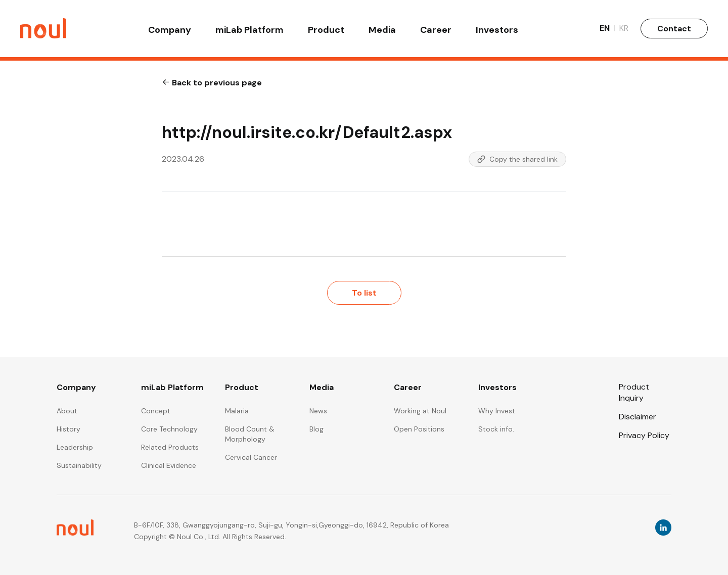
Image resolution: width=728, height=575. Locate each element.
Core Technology (169, 429)
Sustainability (79, 465)
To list (364, 293)
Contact (674, 30)
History (69, 429)
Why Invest (497, 411)
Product (326, 31)
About (67, 411)
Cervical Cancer (251, 457)
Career (436, 31)
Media (382, 31)
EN (607, 30)
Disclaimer (638, 417)
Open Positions (419, 429)
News (318, 411)
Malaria (237, 411)
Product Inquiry (634, 392)
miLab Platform (249, 31)
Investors (497, 31)
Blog (316, 429)
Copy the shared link (517, 159)
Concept (156, 411)
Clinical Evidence (169, 465)
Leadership (75, 447)
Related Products (170, 447)
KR (624, 30)
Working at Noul (420, 411)
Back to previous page (212, 83)
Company (170, 31)
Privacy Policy (644, 435)
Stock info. (496, 429)
